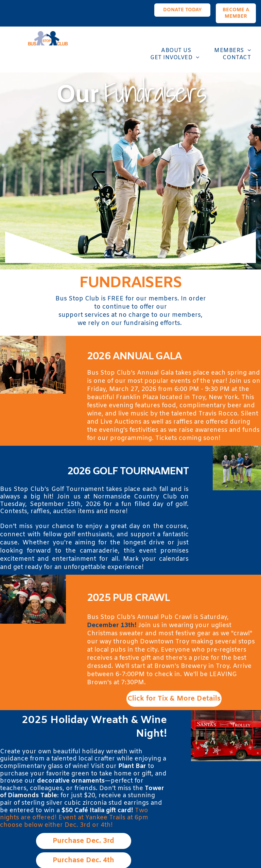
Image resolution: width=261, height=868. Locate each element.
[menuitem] (170, 51)
